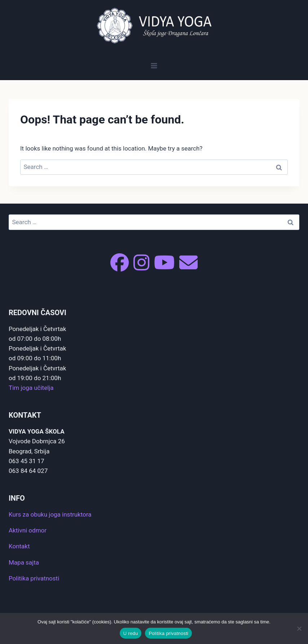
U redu (131, 633)
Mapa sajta (24, 562)
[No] (299, 628)
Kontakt (19, 546)
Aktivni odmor (28, 530)
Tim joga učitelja (31, 388)
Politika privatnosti (34, 578)
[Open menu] (154, 66)
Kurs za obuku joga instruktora (50, 514)
